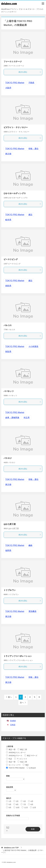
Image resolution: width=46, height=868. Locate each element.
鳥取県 (8, 352)
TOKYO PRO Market (15, 83)
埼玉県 (27, 418)
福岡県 (8, 550)
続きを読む (30, 72)
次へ (22, 703)
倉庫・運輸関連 (12, 418)
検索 (33, 829)
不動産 (31, 83)
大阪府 (8, 88)
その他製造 (33, 346)
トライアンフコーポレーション (18, 656)
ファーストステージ (13, 62)
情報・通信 (33, 149)
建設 (30, 215)
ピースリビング (11, 259)
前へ (10, 697)
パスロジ (8, 458)
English (13, 721)
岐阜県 (8, 220)
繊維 (30, 545)
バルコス (8, 325)
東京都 (8, 154)
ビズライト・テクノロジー (16, 127)
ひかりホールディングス (15, 193)
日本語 (13, 725)
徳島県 (8, 286)
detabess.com (9, 4)
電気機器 (33, 611)
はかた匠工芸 (10, 524)
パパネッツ (9, 391)
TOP (11, 848)
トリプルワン (10, 590)
